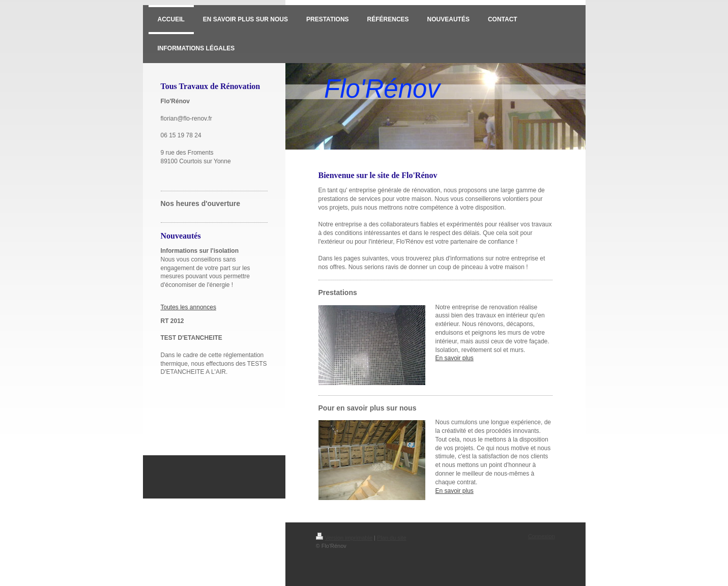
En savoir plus (455, 358)
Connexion (542, 536)
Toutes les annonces (188, 307)
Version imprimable (344, 538)
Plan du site (391, 538)
